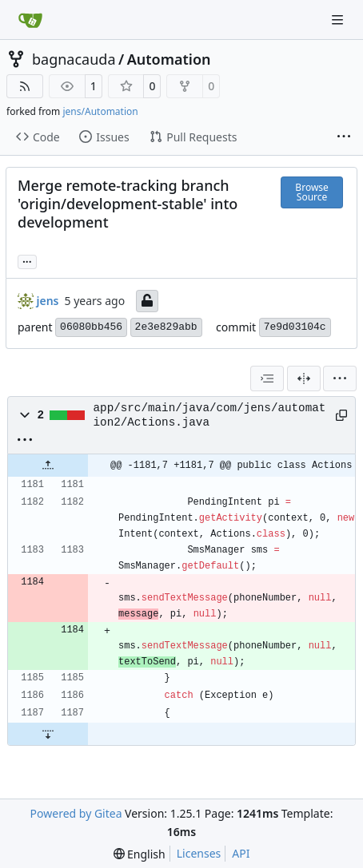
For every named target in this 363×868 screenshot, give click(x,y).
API (241, 853)
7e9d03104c (295, 327)
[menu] (340, 379)
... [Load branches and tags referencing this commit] (27, 260)
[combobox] (267, 379)
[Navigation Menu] (339, 20)
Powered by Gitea (76, 813)
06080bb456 (91, 327)
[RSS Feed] (25, 86)
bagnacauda (74, 59)
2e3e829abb (166, 327)
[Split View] (304, 379)
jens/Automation (100, 111)
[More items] (344, 137)
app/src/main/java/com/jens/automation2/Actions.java (210, 415)
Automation (169, 59)
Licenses (199, 853)
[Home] (30, 20)
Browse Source (311, 192)
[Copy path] (340, 415)
